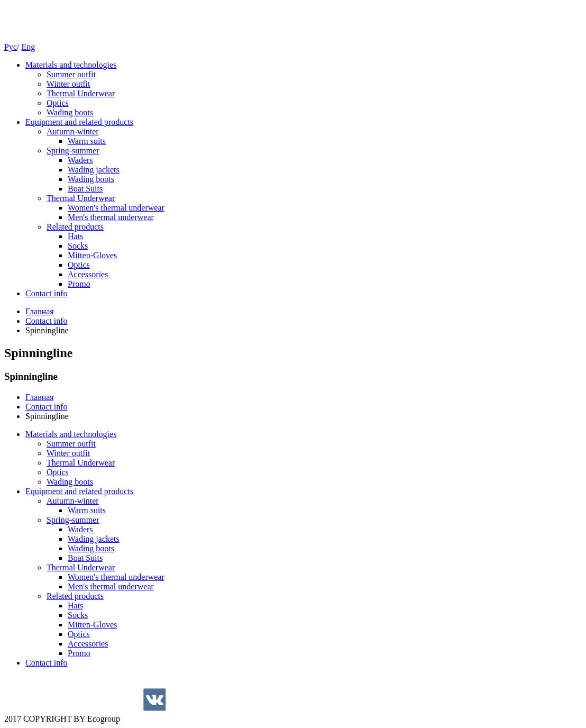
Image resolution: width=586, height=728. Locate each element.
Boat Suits (85, 189)
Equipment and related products (79, 122)
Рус (11, 47)
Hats (75, 236)
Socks (78, 246)
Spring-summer (73, 151)
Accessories (88, 274)
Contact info (47, 293)
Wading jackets (94, 170)
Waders (80, 160)
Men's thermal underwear (111, 217)
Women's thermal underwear (116, 208)
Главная (40, 311)
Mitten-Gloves (92, 255)
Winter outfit (68, 84)
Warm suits (87, 141)
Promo (79, 284)
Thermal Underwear (81, 93)
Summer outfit (71, 74)
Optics (58, 103)
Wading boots (70, 112)
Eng (28, 47)
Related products (75, 227)
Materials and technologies (71, 65)
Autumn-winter (73, 131)
